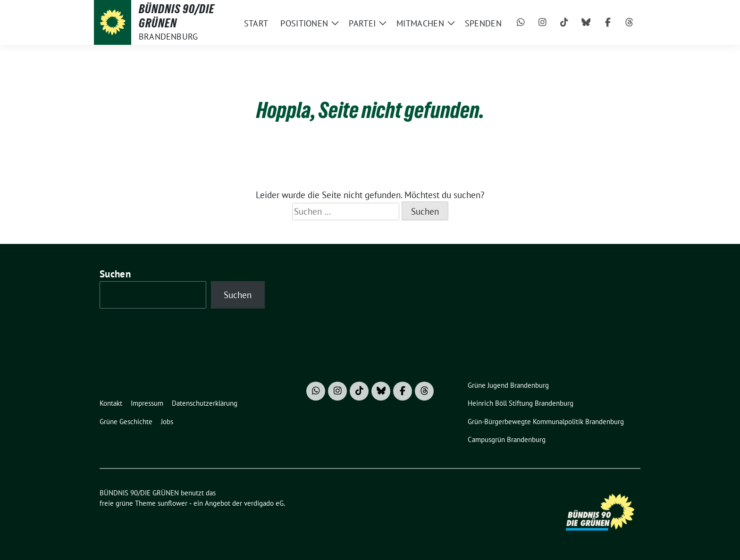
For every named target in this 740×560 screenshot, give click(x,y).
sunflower (172, 503)
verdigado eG (264, 503)
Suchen (115, 274)
